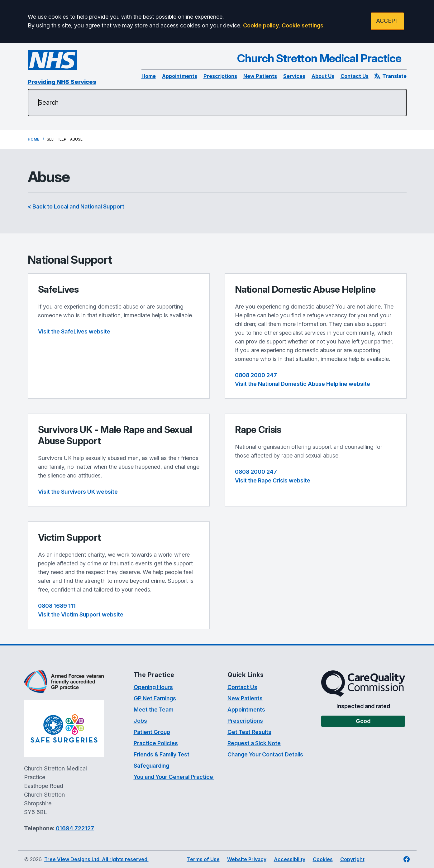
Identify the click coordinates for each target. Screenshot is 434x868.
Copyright (352, 859)
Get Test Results (249, 732)
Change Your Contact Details (265, 754)
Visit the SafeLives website (74, 331)
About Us (323, 76)
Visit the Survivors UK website (78, 492)
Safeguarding (151, 766)
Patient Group (152, 732)
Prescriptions (220, 76)
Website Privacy (247, 859)
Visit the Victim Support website (81, 614)
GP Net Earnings (155, 698)
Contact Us (355, 76)
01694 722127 (75, 828)
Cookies (323, 859)
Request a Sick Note (254, 743)
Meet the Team (154, 710)
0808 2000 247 (256, 375)
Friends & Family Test (162, 754)
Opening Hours (153, 687)
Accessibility (290, 859)
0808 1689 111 (57, 606)
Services (294, 76)
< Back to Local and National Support (76, 206)
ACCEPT (387, 21)
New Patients (260, 76)
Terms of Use (203, 859)
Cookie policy (261, 25)
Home (149, 76)
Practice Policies (156, 743)
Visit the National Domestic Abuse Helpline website (303, 384)
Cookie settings (303, 25)
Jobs (140, 721)
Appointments (180, 76)
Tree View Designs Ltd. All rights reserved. (96, 859)
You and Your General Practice (174, 777)
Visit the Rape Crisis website (273, 480)
